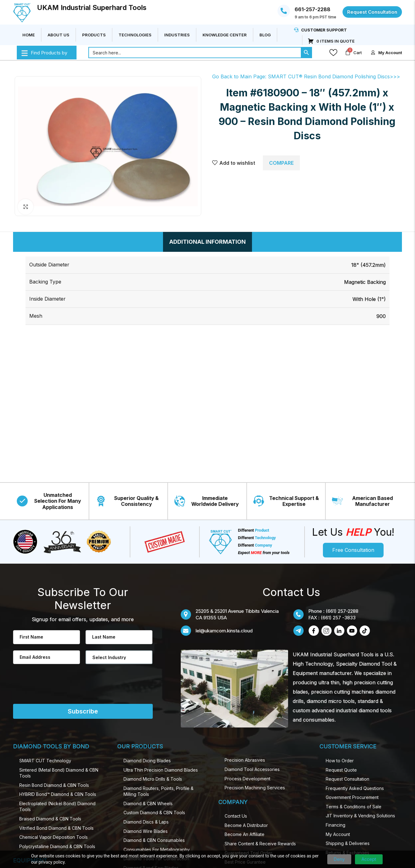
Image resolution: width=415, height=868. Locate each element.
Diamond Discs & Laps (146, 822)
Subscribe (83, 711)
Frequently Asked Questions (355, 788)
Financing (336, 825)
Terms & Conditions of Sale (354, 807)
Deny (339, 859)
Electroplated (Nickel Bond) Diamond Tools (57, 807)
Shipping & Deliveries (348, 843)
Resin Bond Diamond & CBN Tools (54, 785)
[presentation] (49, 688)
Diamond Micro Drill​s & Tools (153, 779)
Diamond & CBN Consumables (154, 840)
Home (29, 35)
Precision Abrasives (245, 760)
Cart (358, 53)
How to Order (340, 761)
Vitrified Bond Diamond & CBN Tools (56, 828)
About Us (58, 35)
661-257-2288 (312, 9)
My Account (338, 834)
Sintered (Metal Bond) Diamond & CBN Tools (59, 773)
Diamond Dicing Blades (147, 761)
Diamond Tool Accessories (252, 769)
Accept (369, 859)
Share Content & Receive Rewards (260, 844)
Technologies (135, 35)
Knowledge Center (225, 35)
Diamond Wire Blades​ (146, 831)
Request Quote (341, 770)
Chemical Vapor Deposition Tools (54, 837)
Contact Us (236, 816)
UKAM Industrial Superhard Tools (92, 7)
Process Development (247, 779)
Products (94, 35)
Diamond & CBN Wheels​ (148, 803)
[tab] (207, 242)
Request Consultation (347, 779)
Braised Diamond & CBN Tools (50, 819)
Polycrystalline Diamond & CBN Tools (57, 846)
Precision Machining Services (255, 788)
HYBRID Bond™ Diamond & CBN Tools (58, 794)
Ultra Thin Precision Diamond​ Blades (161, 770)
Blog (265, 35)
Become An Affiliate (245, 834)
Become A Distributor (246, 825)
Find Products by (44, 53)
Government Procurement (352, 797)
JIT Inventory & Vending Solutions (360, 816)
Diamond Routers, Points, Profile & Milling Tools (159, 791)
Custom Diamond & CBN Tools (154, 813)
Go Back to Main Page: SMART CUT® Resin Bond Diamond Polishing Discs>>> (306, 76)
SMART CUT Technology (45, 761)
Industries (177, 35)
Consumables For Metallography (157, 850)
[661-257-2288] (284, 11)
